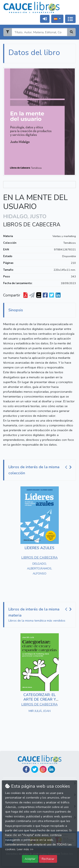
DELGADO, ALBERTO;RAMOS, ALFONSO (39, 568)
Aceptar (30, 859)
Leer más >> (25, 849)
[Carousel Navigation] (69, 467)
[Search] (39, 32)
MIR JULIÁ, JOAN (40, 711)
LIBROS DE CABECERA (32, 225)
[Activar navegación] (70, 19)
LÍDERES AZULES (39, 548)
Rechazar (48, 859)
